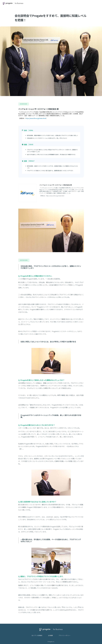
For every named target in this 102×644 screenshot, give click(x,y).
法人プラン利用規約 (37, 635)
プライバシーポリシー (65, 635)
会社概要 (50, 635)
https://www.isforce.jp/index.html (36, 118)
